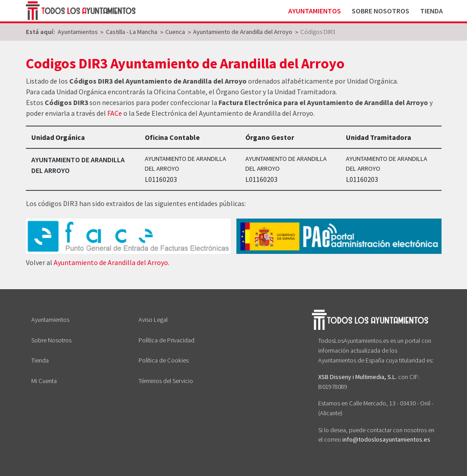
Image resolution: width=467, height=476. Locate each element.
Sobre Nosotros (381, 11)
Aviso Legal (153, 320)
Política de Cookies (164, 360)
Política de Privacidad (166, 340)
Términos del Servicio (166, 381)
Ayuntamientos (315, 11)
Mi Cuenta (44, 381)
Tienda (431, 11)
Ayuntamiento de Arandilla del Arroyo (111, 262)
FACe (115, 113)
